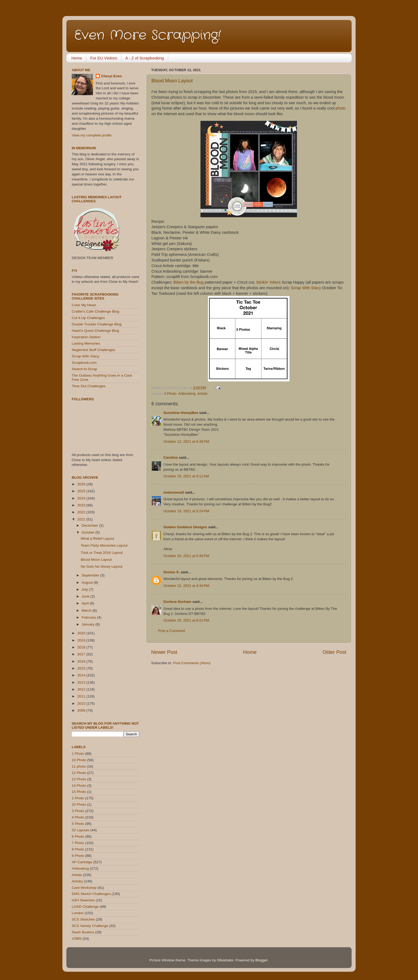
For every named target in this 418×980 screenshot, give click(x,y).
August (88, 582)
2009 (82, 710)
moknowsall (174, 492)
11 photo (79, 766)
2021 (82, 519)
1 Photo (78, 754)
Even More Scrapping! (148, 35)
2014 (82, 675)
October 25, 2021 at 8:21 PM (186, 620)
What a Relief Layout (97, 539)
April (86, 603)
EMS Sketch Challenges (91, 894)
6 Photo (78, 836)
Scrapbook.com (84, 363)
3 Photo (78, 811)
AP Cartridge (82, 862)
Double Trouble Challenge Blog (97, 324)
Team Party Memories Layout (104, 545)
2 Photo (78, 798)
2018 (82, 647)
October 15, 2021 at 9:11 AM (186, 476)
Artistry (77, 881)
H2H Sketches (83, 900)
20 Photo (79, 804)
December (90, 525)
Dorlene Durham (177, 602)
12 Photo (79, 773)
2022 (82, 512)
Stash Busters (83, 932)
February (89, 617)
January (89, 624)
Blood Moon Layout (172, 81)
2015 (82, 668)
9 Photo (78, 856)
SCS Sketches (83, 919)
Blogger (262, 960)
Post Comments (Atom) (192, 663)
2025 (82, 491)
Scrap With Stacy (306, 288)
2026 (82, 484)
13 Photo (79, 779)
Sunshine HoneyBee (181, 413)
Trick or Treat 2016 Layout (102, 553)
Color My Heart (84, 305)
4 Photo (170, 394)
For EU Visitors (104, 58)
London (78, 913)
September (91, 575)
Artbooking (187, 394)
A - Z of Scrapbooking (144, 58)
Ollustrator (225, 960)
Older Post (334, 652)
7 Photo (78, 843)
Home (77, 58)
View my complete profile (92, 135)
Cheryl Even (111, 76)
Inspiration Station (86, 337)
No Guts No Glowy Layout (102, 566)
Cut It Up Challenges (88, 318)
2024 (82, 498)
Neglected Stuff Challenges (93, 350)
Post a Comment (172, 631)
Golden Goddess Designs (185, 527)
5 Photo (78, 824)
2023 (82, 505)
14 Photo (79, 786)
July (85, 589)
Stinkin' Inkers (268, 282)
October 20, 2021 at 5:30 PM (186, 556)
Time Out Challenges (89, 386)
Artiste (202, 394)
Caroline (171, 457)
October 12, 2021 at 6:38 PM (186, 441)
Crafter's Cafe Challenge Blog (95, 311)
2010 (82, 703)
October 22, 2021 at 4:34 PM (186, 586)
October (89, 532)
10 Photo (79, 760)
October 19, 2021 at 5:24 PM (186, 511)
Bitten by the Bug (189, 282)
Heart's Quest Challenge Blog (95, 331)
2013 (82, 682)
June (86, 596)
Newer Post (164, 652)
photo (341, 108)
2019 (82, 640)
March (87, 610)
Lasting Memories (86, 343)
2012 (82, 689)
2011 (82, 696)
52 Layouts (81, 830)
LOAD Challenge (85, 907)
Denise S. (172, 572)
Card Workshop (84, 888)
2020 (82, 633)
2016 (82, 661)
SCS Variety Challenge (90, 926)
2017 (82, 654)
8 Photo (78, 849)
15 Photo (79, 792)
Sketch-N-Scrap (84, 369)
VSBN (77, 939)
